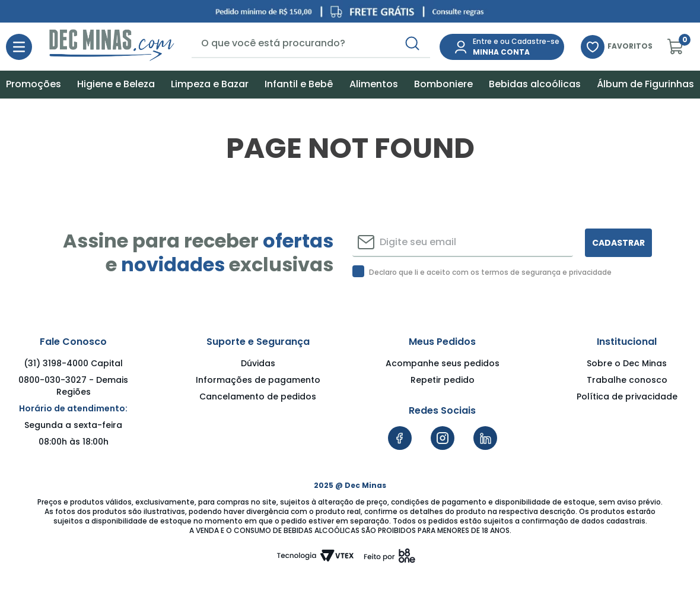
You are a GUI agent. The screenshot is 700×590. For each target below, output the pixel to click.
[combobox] (311, 44)
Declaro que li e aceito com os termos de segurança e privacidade (490, 272)
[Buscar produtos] (412, 43)
